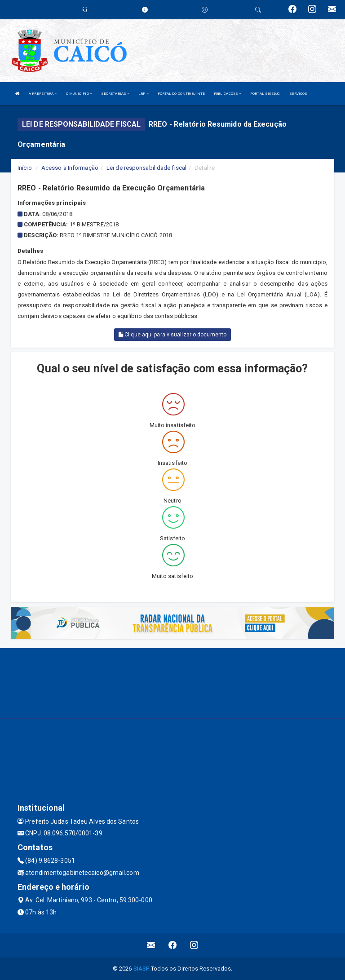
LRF (144, 94)
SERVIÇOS (299, 94)
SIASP (141, 969)
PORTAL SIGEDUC (265, 94)
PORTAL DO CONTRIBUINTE (181, 94)
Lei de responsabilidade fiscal (146, 168)
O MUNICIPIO (79, 94)
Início (25, 168)
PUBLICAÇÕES (228, 94)
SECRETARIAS (115, 94)
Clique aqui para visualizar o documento (172, 335)
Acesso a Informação (70, 168)
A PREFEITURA (43, 94)
